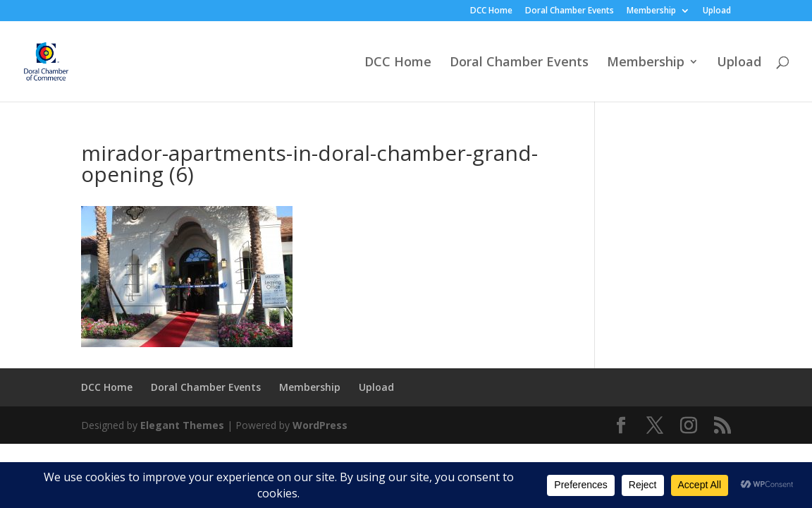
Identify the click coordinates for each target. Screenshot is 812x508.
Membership (651, 11)
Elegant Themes (182, 425)
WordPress (320, 425)
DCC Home (491, 11)
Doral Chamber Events (570, 11)
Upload (717, 11)
